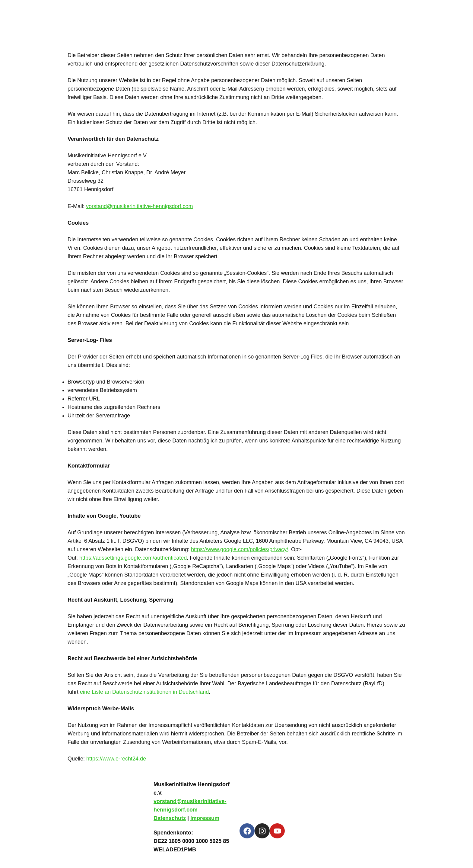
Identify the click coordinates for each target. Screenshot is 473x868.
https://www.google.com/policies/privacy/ (240, 549)
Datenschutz (170, 818)
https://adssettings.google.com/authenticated (133, 558)
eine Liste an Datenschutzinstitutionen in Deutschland (144, 692)
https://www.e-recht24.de (116, 759)
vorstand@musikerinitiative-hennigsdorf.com (139, 206)
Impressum (205, 818)
